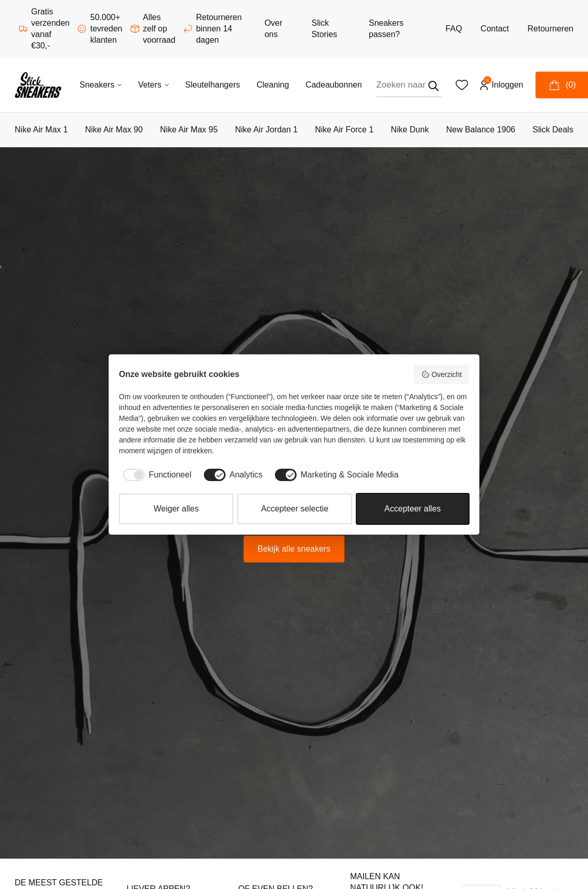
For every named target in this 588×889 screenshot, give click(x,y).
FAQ (454, 29)
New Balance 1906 (480, 130)
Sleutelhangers (213, 85)
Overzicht (442, 374)
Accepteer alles (413, 509)
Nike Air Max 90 (114, 130)
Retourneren (550, 29)
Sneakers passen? (386, 29)
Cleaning (273, 85)
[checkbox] (155, 475)
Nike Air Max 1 (41, 130)
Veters (153, 85)
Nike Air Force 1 (344, 130)
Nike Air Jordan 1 (266, 130)
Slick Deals (553, 130)
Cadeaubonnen (333, 85)
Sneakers (101, 85)
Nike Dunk (410, 130)
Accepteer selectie (295, 509)
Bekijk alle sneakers (294, 549)
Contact (495, 29)
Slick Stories (324, 29)
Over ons (274, 29)
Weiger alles (176, 509)
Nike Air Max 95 (189, 130)
